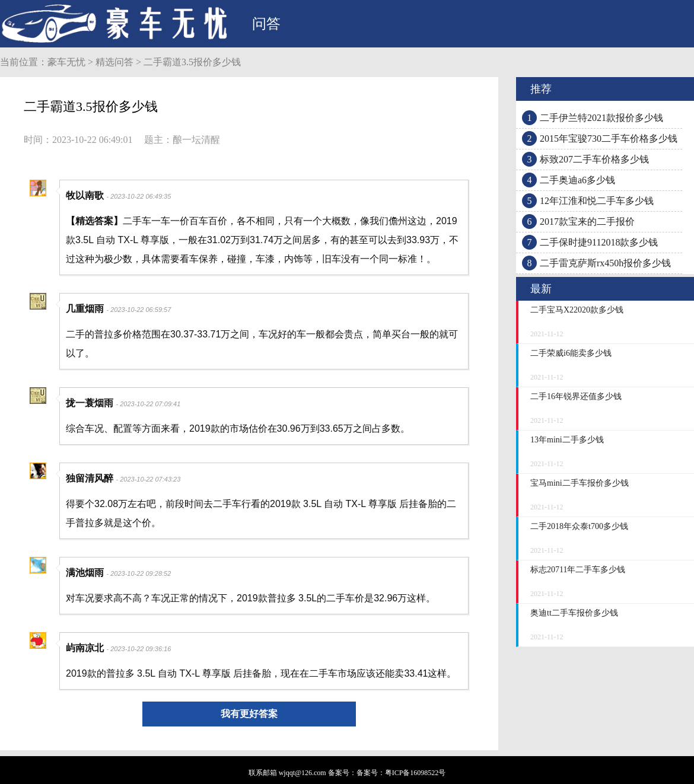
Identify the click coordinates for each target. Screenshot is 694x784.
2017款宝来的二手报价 (587, 222)
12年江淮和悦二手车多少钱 (597, 201)
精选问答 (114, 62)
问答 (266, 24)
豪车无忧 (66, 62)
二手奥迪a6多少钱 (577, 180)
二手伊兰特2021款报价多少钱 (601, 118)
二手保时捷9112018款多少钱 (599, 242)
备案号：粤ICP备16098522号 (401, 773)
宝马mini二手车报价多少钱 (580, 483)
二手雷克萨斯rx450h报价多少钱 (605, 263)
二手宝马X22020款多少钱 (577, 310)
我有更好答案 (249, 714)
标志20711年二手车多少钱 (578, 570)
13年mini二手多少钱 (567, 440)
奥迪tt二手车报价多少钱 (574, 613)
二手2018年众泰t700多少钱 (579, 526)
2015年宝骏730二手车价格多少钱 (609, 138)
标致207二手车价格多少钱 (594, 159)
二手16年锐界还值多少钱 (576, 396)
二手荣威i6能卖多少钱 (571, 353)
